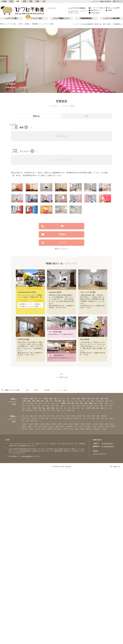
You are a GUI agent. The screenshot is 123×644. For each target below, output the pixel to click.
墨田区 (45, 426)
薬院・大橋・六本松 (49, 410)
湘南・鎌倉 (96, 418)
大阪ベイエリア (65, 406)
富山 (64, 401)
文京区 (35, 426)
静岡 (38, 401)
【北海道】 (25, 399)
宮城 (51, 399)
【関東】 (74, 399)
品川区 (101, 424)
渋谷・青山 (25, 416)
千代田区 (88, 426)
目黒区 (83, 424)
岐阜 (42, 401)
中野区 (60, 424)
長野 (34, 401)
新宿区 (54, 424)
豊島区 (48, 424)
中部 (24, 1)
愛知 (29, 401)
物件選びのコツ (95, 10)
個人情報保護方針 (28, 456)
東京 (21, 24)
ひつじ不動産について (62, 18)
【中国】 (35, 408)
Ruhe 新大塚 (84, 339)
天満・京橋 (45, 406)
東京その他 (34, 421)
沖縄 (102, 408)
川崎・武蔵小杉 (68, 418)
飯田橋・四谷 (81, 416)
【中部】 (24, 401)
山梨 (47, 401)
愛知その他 (34, 403)
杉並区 (31, 424)
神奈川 (84, 399)
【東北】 (46, 399)
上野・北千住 (60, 416)
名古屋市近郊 (100, 401)
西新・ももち (61, 410)
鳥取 (53, 408)
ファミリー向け (37, 18)
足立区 (65, 424)
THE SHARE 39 (56, 355)
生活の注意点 (94, 13)
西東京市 (50, 429)
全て (87, 116)
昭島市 (77, 429)
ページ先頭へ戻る (62, 377)
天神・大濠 (38, 410)
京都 (73, 403)
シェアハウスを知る (77, 8)
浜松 (111, 401)
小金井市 (101, 426)
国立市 (44, 429)
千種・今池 (82, 401)
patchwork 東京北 (55, 292)
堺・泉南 (90, 406)
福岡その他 (70, 410)
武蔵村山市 (97, 429)
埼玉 (93, 399)
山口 (57, 408)
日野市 (65, 429)
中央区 (51, 426)
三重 (55, 401)
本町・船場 (31, 406)
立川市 (94, 426)
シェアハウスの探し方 (97, 8)
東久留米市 (58, 429)
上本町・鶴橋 (54, 406)
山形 (55, 399)
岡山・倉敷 (67, 408)
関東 (18, 1)
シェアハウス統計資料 (112, 18)
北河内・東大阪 (81, 406)
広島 (39, 408)
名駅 (68, 401)
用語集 (109, 10)
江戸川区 (95, 424)
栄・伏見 (74, 401)
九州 (44, 1)
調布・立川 (49, 418)
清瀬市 (113, 426)
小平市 (76, 426)
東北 (12, 1)
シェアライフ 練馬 (47, 24)
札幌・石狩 (38, 399)
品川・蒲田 (51, 416)
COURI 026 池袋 (23, 339)
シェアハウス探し (11, 18)
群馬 (102, 399)
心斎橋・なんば (109, 403)
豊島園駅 (35, 24)
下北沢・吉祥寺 (71, 416)
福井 (60, 401)
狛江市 (71, 429)
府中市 (81, 426)
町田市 (107, 426)
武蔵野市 (69, 426)
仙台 (64, 399)
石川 (51, 401)
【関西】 (64, 403)
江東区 (29, 426)
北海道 (4, 1)
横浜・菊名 (58, 418)
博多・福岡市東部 (27, 410)
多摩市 (31, 429)
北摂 (73, 406)
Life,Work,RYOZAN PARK (27, 292)
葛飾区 (24, 426)
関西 (31, 1)
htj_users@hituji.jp (107, 443)
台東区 (88, 424)
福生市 (83, 429)
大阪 (68, 403)
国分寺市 (24, 429)
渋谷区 (71, 424)
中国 (37, 1)
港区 (40, 426)
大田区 (42, 424)
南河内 (96, 406)
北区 (106, 424)
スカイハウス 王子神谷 (88, 292)
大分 (97, 408)
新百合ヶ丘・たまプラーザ (82, 418)
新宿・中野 (34, 416)
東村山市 (89, 429)
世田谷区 (24, 424)
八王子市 (37, 429)
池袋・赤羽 (42, 416)
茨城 (106, 399)
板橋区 (37, 424)
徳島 (48, 408)
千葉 (89, 399)
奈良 (81, 403)
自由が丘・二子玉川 (38, 418)
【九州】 (88, 408)
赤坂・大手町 (91, 416)
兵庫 (77, 403)
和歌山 (91, 403)
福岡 (93, 408)
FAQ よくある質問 (112, 8)
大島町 (104, 429)
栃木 (97, 399)
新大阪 (38, 406)
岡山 (44, 408)
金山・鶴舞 (90, 401)
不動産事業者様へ (87, 18)
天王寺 (24, 406)
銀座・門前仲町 (102, 416)
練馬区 (27, 24)
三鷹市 (57, 426)
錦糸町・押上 (26, 418)
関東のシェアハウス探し (8, 24)
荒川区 (112, 424)
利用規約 (96, 451)
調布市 (63, 426)
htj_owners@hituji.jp (108, 446)
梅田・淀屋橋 (99, 403)
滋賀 (86, 403)
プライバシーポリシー (100, 454)
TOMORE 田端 (55, 332)
